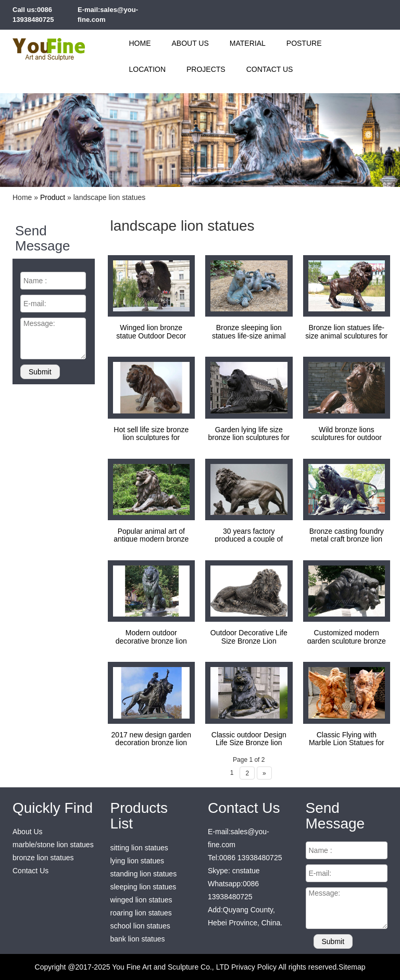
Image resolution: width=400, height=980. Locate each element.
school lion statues (140, 926)
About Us (190, 43)
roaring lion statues (141, 913)
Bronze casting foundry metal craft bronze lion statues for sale (347, 539)
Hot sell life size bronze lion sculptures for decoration (151, 438)
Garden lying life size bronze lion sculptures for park (249, 438)
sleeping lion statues (143, 887)
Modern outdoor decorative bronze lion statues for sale (151, 641)
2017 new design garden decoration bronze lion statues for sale (151, 743)
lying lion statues (137, 861)
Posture (304, 43)
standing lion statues (144, 874)
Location (148, 69)
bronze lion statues (43, 858)
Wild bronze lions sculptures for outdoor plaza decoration (347, 438)
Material (248, 43)
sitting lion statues (139, 848)
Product (53, 197)
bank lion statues (138, 939)
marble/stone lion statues (53, 845)
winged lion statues (141, 900)
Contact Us (270, 69)
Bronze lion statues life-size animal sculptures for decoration (346, 336)
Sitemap (352, 967)
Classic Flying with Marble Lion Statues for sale (347, 743)
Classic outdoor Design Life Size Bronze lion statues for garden (249, 743)
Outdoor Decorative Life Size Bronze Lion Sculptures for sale (249, 641)
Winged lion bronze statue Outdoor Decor (151, 331)
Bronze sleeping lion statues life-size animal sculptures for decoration (249, 336)
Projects (206, 69)
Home (140, 43)
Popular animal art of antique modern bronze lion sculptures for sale (151, 539)
